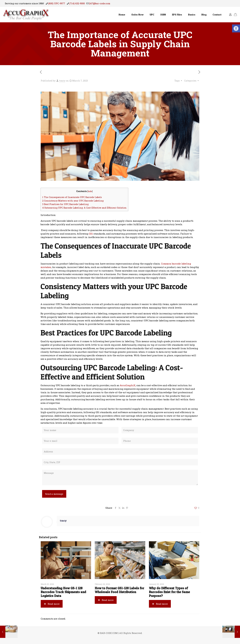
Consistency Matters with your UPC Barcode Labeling (73, 201)
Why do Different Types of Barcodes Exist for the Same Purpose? (169, 592)
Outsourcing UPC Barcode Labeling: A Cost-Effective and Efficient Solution (84, 208)
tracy (62, 81)
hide (90, 191)
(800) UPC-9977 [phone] (57, 3)
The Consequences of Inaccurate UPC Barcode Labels (72, 197)
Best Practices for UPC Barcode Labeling (65, 204)
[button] (236, 28)
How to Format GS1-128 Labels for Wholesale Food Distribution (119, 590)
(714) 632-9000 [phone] (77, 3)
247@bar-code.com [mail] (100, 3)
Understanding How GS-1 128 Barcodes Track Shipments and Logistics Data (63, 592)
